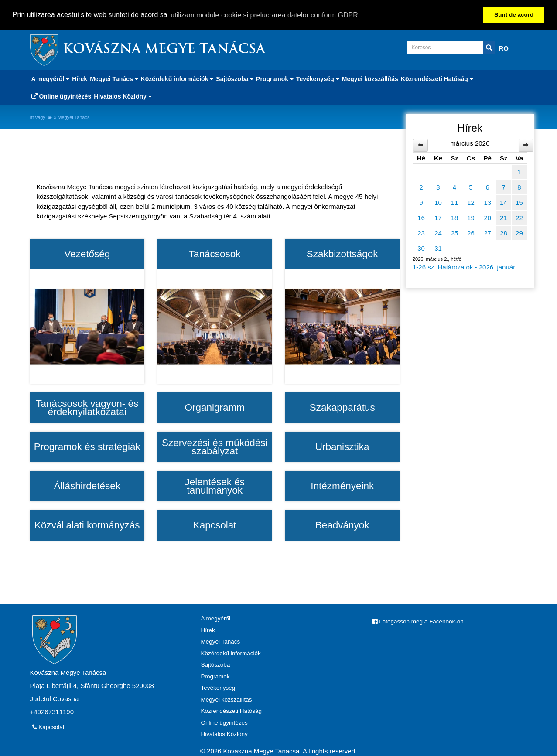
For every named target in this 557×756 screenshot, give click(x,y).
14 (504, 202)
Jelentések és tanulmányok (215, 486)
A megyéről (216, 618)
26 (471, 233)
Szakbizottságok (342, 254)
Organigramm (215, 407)
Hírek (80, 78)
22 (519, 217)
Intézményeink (342, 486)
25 (455, 233)
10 (438, 202)
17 (438, 217)
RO (504, 48)
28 (504, 233)
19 (471, 217)
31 (438, 248)
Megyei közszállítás (370, 78)
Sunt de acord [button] (514, 15)
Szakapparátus (342, 407)
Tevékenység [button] (318, 78)
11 (455, 202)
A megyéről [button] (51, 78)
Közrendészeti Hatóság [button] (437, 78)
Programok (215, 676)
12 (471, 202)
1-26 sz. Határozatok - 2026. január (464, 267)
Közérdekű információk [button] (177, 78)
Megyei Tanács (221, 642)
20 (487, 217)
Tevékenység (218, 688)
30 (421, 248)
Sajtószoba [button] (235, 78)
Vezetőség (87, 254)
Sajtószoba (216, 665)
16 (421, 217)
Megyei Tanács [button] (114, 78)
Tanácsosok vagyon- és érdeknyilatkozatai (87, 407)
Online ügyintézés (62, 96)
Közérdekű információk (231, 653)
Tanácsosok (215, 254)
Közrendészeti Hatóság (232, 711)
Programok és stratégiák (87, 446)
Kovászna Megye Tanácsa (164, 49)
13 (487, 202)
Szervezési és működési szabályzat (215, 447)
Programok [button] (275, 78)
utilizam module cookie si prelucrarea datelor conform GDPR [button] (264, 15)
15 (519, 202)
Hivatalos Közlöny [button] (123, 96)
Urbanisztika (342, 446)
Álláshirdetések (87, 486)
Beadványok (342, 525)
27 (487, 233)
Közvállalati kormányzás (87, 525)
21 (504, 217)
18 (455, 217)
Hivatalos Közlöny (224, 734)
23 (421, 233)
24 (438, 233)
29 (519, 233)
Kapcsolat (215, 525)
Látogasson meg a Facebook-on (418, 621)
